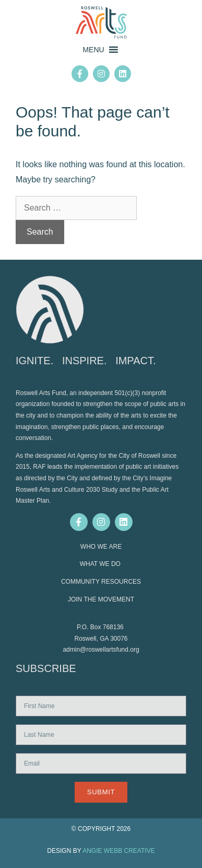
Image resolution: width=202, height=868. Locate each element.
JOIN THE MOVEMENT (101, 599)
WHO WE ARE (101, 547)
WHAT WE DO (101, 564)
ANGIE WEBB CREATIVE (118, 851)
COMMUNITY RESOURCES (101, 582)
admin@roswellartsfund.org (101, 650)
